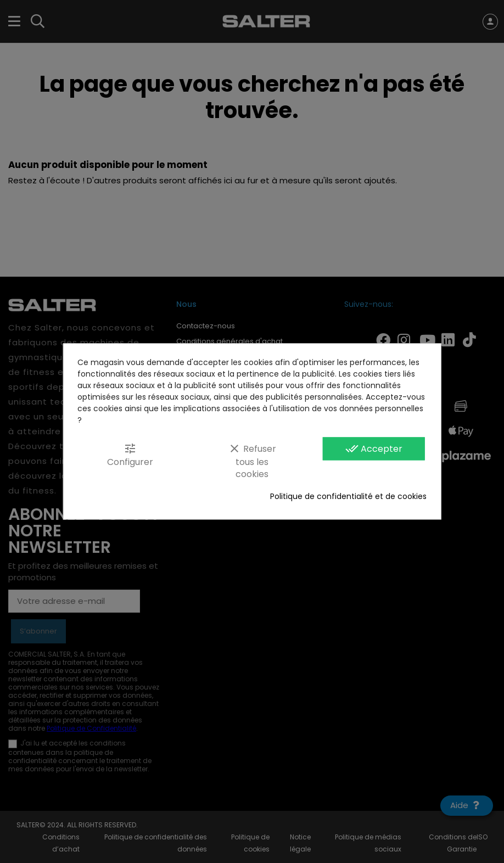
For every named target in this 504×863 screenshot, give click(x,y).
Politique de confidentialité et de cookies (348, 497)
